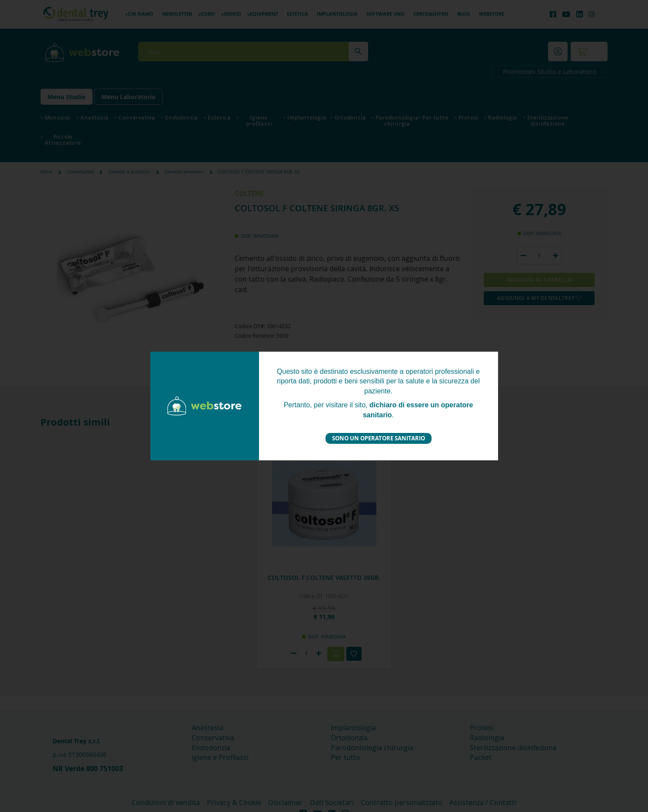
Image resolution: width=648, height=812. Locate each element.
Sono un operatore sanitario (379, 438)
